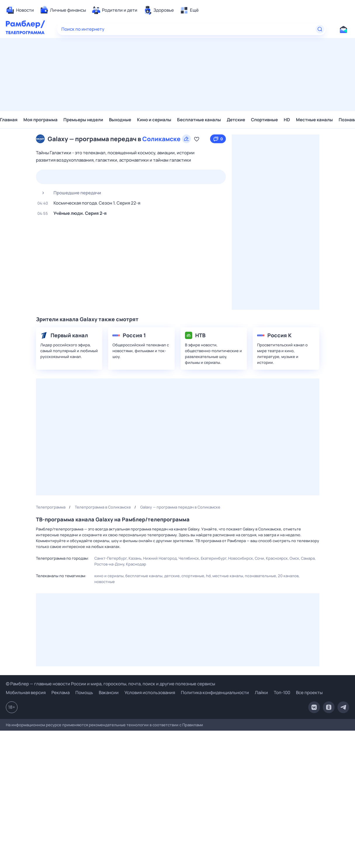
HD (287, 120)
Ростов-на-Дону (109, 564)
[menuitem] (20, 10)
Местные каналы (314, 120)
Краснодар (136, 564)
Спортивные (264, 120)
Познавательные (260, 576)
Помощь (84, 693)
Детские (236, 120)
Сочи (259, 558)
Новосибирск (241, 558)
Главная (9, 120)
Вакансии (109, 693)
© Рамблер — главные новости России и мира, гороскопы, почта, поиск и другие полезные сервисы (110, 684)
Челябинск (189, 558)
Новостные (105, 582)
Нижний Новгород (160, 558)
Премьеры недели (83, 120)
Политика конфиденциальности (215, 693)
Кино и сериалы (154, 120)
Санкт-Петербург (111, 558)
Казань (135, 558)
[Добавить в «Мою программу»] (197, 139)
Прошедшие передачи (69, 193)
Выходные (120, 120)
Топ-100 (282, 693)
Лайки (261, 693)
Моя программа (40, 120)
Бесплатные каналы (199, 120)
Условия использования (150, 693)
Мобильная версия (26, 693)
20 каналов (288, 576)
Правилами (193, 725)
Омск (294, 558)
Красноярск (277, 558)
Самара (308, 558)
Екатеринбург (214, 558)
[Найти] (320, 29)
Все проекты (309, 693)
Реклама (60, 693)
